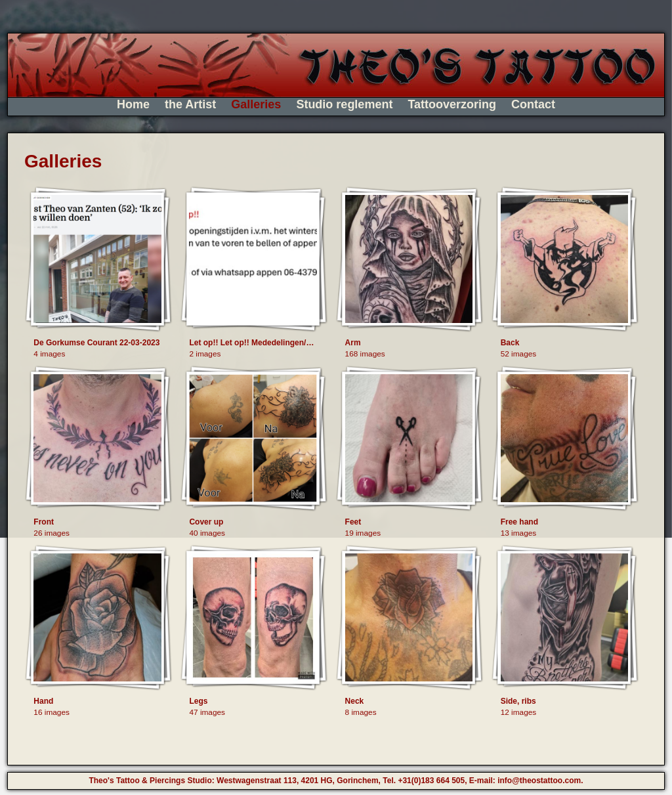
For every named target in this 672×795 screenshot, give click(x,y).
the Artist (190, 104)
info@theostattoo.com (539, 781)
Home (133, 104)
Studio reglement (344, 104)
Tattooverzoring (452, 104)
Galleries (256, 104)
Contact (533, 104)
